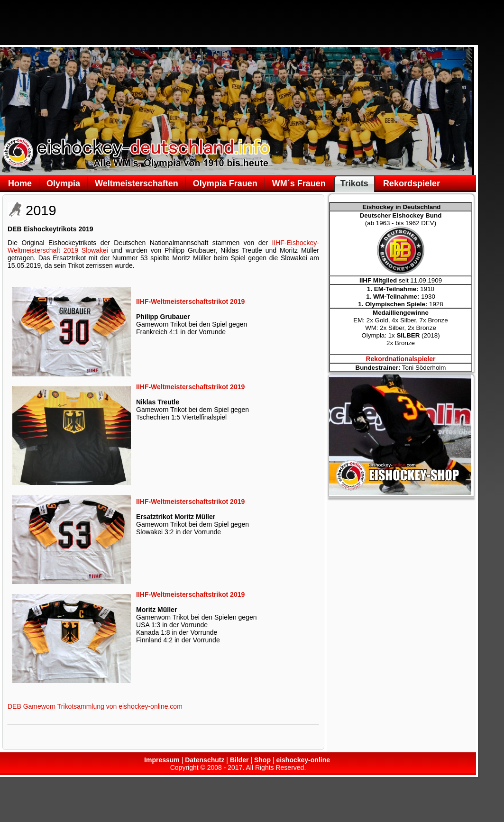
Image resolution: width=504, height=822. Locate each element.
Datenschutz (205, 760)
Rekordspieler (412, 183)
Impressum (162, 760)
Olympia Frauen (225, 183)
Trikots (354, 183)
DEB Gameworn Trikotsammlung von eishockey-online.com (95, 706)
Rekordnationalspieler (400, 359)
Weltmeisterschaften (137, 183)
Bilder (239, 760)
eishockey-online (303, 760)
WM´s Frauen (299, 183)
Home (20, 183)
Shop (262, 760)
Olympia (63, 183)
